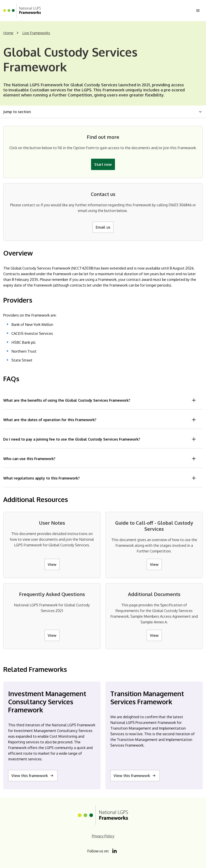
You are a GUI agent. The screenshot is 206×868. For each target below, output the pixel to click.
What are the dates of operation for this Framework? (100, 420)
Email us (103, 227)
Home (8, 33)
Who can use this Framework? (100, 459)
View (52, 564)
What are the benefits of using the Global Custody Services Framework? (100, 400)
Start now (103, 164)
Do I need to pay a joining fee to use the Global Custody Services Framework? (100, 439)
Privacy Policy (103, 836)
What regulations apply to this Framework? (100, 478)
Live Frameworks (36, 33)
